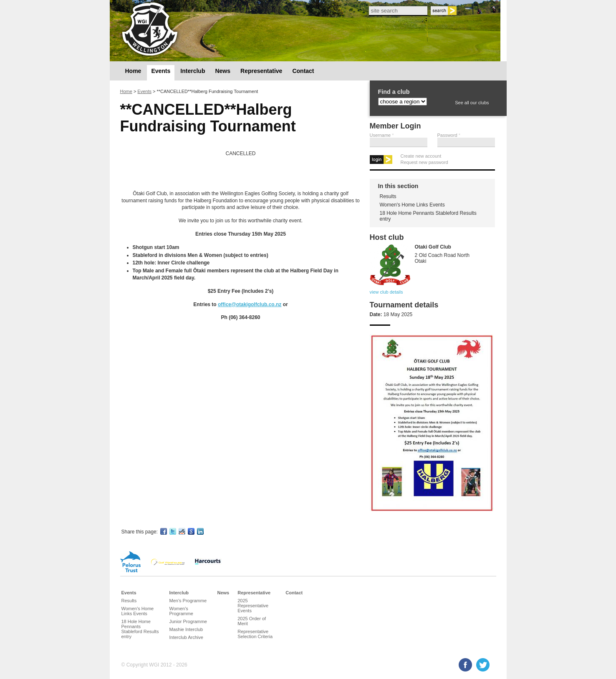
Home (133, 71)
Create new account (421, 156)
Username (382, 135)
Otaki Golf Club (433, 247)
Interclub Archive (186, 637)
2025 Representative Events (253, 606)
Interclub (193, 71)
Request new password (424, 162)
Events (161, 71)
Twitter (483, 665)
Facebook (465, 665)
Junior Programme (188, 621)
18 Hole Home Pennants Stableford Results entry (428, 216)
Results (388, 196)
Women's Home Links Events (412, 205)
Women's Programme (181, 611)
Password (449, 135)
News (223, 71)
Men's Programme (188, 601)
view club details (386, 292)
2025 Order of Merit (252, 621)
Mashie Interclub (186, 629)
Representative (261, 71)
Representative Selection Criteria (255, 634)
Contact (303, 71)
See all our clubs (472, 103)
